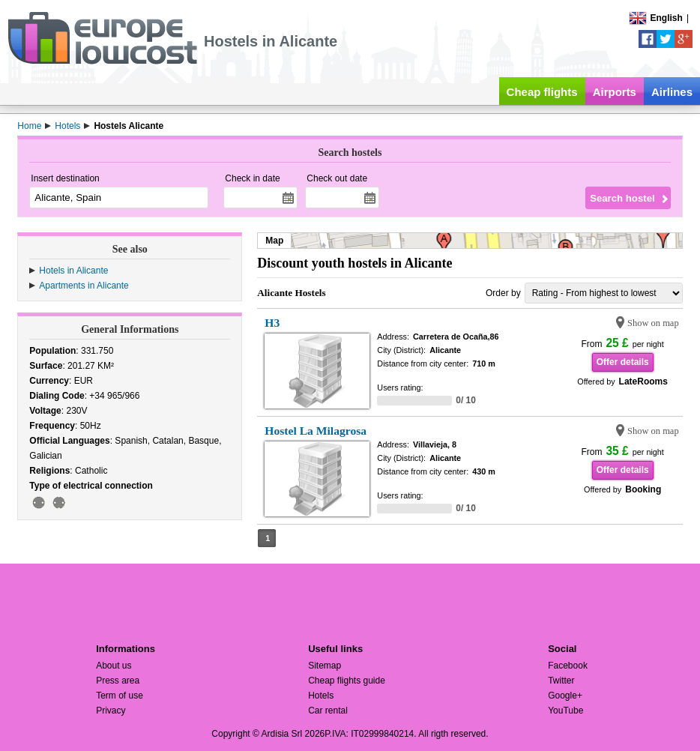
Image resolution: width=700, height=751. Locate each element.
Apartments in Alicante (84, 286)
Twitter (561, 681)
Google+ (565, 696)
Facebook (568, 666)
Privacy (111, 711)
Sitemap (325, 666)
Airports (615, 92)
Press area (118, 681)
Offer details (623, 362)
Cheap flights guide (347, 681)
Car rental (328, 711)
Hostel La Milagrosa (316, 431)
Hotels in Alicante (73, 271)
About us (114, 666)
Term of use (120, 696)
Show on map (653, 323)
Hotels (321, 696)
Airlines (672, 92)
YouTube (565, 711)
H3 (272, 323)
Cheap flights (542, 92)
